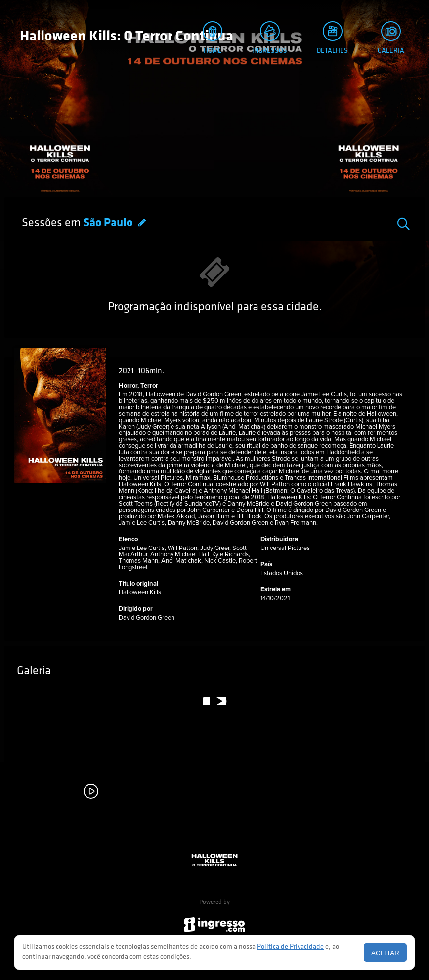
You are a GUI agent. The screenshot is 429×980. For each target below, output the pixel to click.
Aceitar (385, 953)
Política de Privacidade (290, 947)
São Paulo (109, 223)
